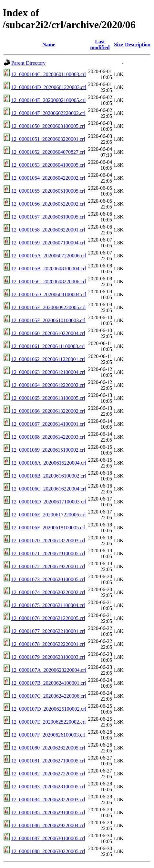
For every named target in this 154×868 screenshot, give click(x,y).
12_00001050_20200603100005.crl (48, 126)
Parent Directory (28, 63)
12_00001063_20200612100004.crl (48, 372)
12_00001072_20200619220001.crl (48, 566)
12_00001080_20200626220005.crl (48, 748)
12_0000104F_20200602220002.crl (48, 113)
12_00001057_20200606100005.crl (48, 217)
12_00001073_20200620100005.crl (48, 579)
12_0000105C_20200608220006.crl (49, 282)
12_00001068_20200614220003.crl (48, 437)
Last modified (100, 45)
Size (118, 45)
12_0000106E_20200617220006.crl (49, 515)
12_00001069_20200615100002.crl (48, 450)
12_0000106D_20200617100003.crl (49, 502)
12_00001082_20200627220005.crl (48, 774)
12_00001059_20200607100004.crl (48, 243)
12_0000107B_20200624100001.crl (49, 683)
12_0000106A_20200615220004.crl (49, 463)
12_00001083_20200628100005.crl (48, 787)
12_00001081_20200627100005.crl (48, 761)
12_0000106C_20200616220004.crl (49, 489)
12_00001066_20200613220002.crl (48, 411)
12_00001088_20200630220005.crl (48, 851)
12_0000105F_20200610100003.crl (48, 320)
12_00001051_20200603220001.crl (48, 139)
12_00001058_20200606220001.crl (48, 230)
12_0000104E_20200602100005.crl (49, 100)
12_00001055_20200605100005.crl (48, 191)
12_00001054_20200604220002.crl (48, 178)
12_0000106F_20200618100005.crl (48, 528)
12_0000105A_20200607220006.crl (49, 256)
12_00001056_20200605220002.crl (48, 204)
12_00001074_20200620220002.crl (48, 592)
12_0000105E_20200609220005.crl (49, 307)
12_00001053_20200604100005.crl (48, 165)
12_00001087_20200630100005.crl (48, 838)
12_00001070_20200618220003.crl (48, 541)
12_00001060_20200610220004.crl (48, 333)
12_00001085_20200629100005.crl (48, 812)
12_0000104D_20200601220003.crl (49, 87)
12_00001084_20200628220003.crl (48, 800)
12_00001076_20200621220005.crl (48, 618)
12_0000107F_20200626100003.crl (48, 735)
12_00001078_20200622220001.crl (48, 644)
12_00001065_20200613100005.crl (48, 398)
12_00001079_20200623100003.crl (48, 657)
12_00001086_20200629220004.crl (48, 825)
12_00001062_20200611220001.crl (48, 359)
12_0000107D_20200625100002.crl (49, 709)
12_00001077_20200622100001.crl (48, 631)
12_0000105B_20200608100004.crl (49, 269)
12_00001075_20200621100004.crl (48, 605)
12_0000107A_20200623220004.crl (49, 670)
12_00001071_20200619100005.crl (48, 553)
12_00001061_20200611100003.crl (48, 346)
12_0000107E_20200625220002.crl (49, 722)
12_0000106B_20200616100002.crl (49, 476)
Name (49, 45)
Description (138, 45)
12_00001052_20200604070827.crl (48, 152)
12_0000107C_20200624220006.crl (49, 696)
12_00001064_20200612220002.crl (48, 385)
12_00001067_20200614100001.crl (48, 424)
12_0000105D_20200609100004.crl (49, 294)
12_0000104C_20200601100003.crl (49, 74)
